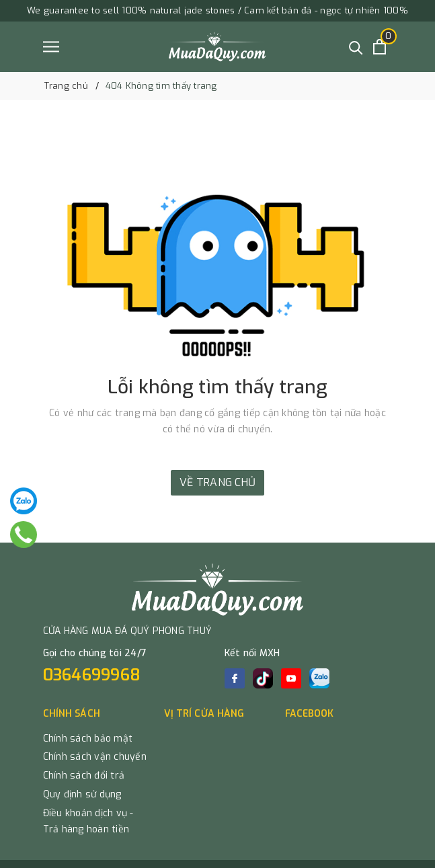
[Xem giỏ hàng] (380, 47)
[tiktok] (263, 678)
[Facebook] (235, 678)
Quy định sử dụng (82, 794)
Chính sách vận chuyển (95, 757)
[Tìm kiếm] (356, 47)
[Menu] (51, 47)
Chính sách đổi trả (84, 776)
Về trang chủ (217, 482)
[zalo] (319, 678)
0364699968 (92, 675)
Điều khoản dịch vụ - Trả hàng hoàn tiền (88, 821)
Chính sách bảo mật (88, 739)
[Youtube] (291, 678)
